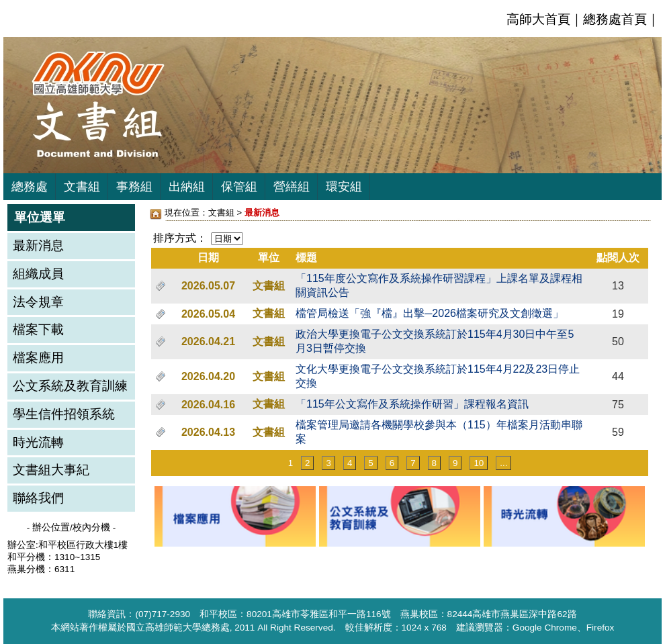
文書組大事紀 (51, 470)
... (503, 463)
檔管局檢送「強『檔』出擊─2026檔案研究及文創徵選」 (430, 313)
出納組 (187, 187)
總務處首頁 (615, 19)
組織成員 (38, 274)
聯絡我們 (38, 498)
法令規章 (38, 302)
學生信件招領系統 (64, 414)
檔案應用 (38, 358)
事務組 (134, 187)
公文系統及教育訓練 (70, 386)
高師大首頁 (538, 19)
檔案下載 (38, 329)
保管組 (239, 187)
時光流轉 (38, 442)
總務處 (30, 187)
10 (479, 463)
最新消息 (38, 245)
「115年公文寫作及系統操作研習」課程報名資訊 (412, 404)
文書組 (82, 187)
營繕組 (292, 187)
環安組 (344, 187)
